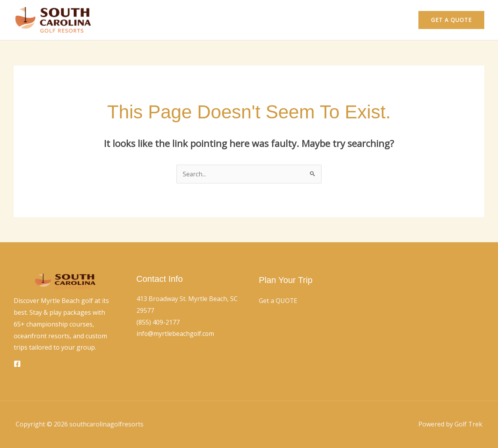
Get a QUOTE (278, 301)
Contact (393, 20)
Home (360, 20)
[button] (451, 20)
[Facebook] (17, 364)
